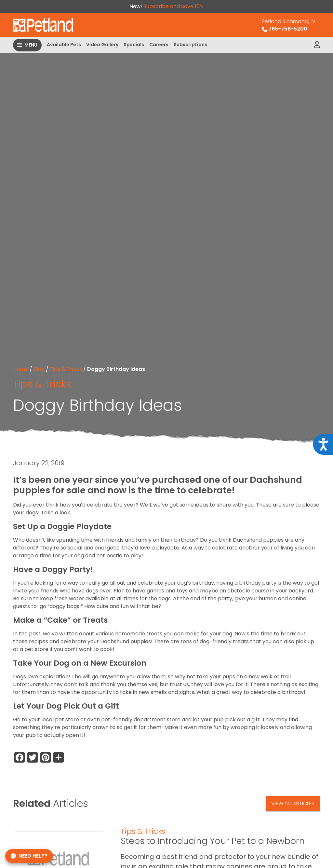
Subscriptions (190, 45)
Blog (39, 369)
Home (21, 369)
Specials (134, 45)
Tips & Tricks (66, 369)
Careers (159, 45)
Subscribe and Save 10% (173, 6)
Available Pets (64, 45)
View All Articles (293, 803)
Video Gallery (102, 45)
